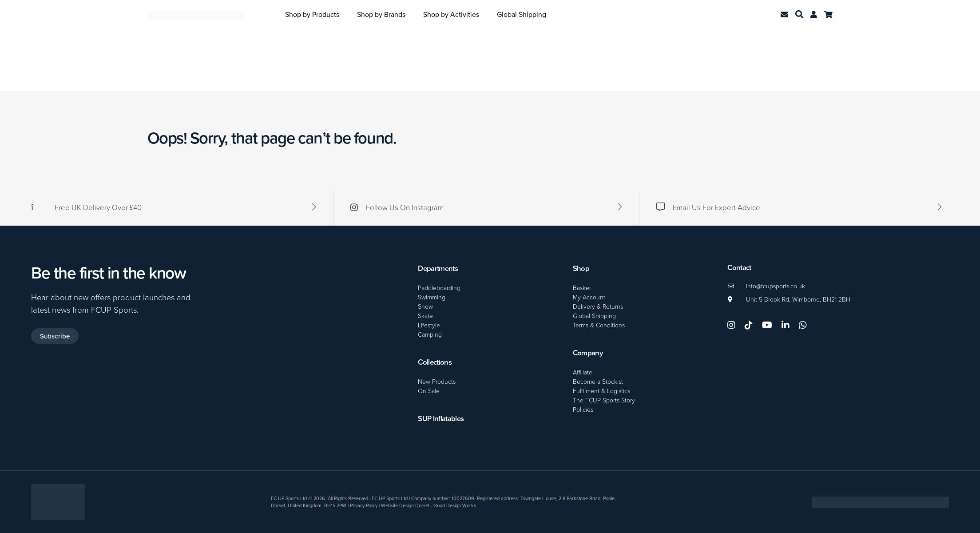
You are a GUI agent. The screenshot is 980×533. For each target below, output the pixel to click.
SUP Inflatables (441, 418)
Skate (425, 316)
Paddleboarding (439, 288)
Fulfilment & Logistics (601, 391)
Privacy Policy (364, 505)
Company (588, 353)
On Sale (429, 391)
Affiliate (583, 372)
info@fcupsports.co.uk (776, 286)
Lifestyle (429, 325)
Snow (425, 306)
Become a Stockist (598, 381)
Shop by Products (312, 14)
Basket (582, 288)
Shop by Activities (451, 14)
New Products (437, 381)
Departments (438, 268)
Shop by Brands (381, 14)
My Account (589, 297)
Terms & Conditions (599, 325)
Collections (435, 362)
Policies (583, 409)
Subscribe (55, 336)
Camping (430, 334)
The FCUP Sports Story (604, 400)
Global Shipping (522, 14)
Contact (739, 267)
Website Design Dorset (405, 505)
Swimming (432, 297)
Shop (581, 268)
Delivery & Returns (598, 306)
